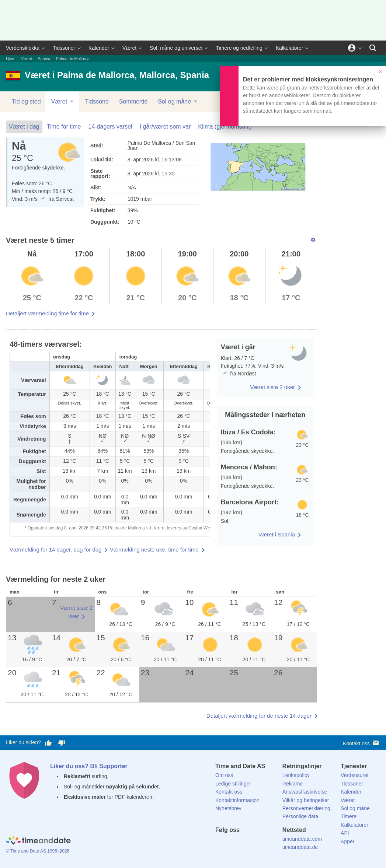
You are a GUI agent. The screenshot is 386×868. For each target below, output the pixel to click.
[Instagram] (258, 843)
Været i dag (24, 127)
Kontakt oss (361, 743)
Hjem (11, 59)
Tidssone (97, 101)
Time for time (64, 127)
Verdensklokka (23, 48)
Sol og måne (178, 101)
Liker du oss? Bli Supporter (89, 766)
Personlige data (300, 816)
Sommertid (133, 101)
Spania (44, 59)
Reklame (293, 784)
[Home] (38, 841)
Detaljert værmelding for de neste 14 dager (259, 716)
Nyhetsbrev (228, 808)
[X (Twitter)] (233, 843)
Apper (347, 841)
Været (129, 48)
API (345, 833)
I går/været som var (165, 127)
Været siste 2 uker (272, 387)
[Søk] (373, 48)
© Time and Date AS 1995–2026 (38, 851)
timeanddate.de (300, 847)
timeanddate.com (302, 839)
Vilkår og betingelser (306, 800)
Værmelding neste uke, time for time (154, 549)
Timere (349, 816)
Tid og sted (26, 101)
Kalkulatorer (290, 48)
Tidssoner (64, 48)
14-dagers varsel (110, 127)
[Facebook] (221, 843)
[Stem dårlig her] (62, 743)
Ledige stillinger (233, 784)
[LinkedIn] (246, 843)
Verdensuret (355, 775)
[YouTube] (271, 843)
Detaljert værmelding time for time (47, 313)
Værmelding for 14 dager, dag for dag (55, 549)
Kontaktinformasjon (237, 800)
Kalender (99, 48)
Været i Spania (277, 534)
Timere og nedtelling (239, 48)
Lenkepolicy (296, 775)
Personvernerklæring (306, 808)
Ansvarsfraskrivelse (305, 792)
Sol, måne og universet (176, 48)
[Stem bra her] (48, 743)
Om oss (224, 775)
